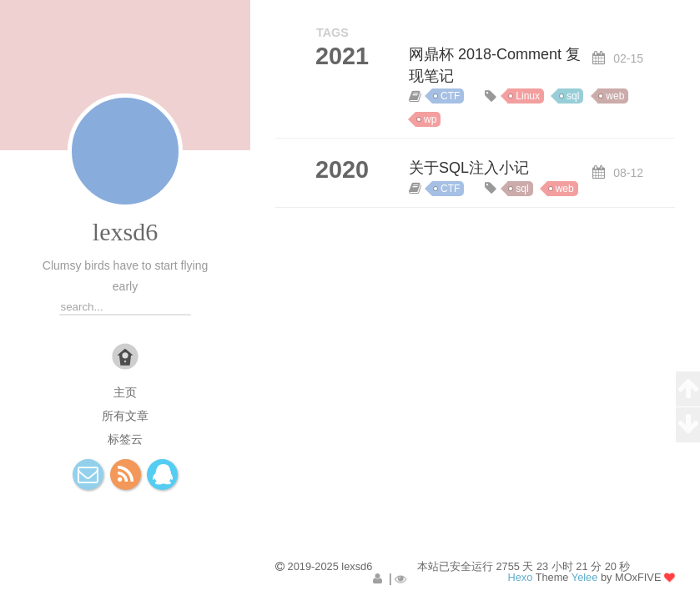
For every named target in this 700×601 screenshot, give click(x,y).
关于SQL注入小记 (469, 168)
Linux (528, 96)
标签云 (125, 439)
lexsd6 (125, 232)
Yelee (585, 577)
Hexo (520, 577)
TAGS (332, 33)
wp (430, 119)
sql (573, 96)
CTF (450, 96)
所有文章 (125, 416)
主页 (125, 392)
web (615, 96)
